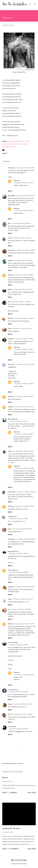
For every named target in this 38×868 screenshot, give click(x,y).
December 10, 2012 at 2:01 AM (22, 529)
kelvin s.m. (11, 451)
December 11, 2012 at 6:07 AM (24, 675)
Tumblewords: (12, 516)
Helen (10, 599)
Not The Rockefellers (15, 4)
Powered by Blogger (19, 860)
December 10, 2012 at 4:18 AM (26, 539)
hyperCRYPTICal (13, 551)
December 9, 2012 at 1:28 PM (24, 339)
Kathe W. (11, 339)
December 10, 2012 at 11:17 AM (23, 599)
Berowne (11, 318)
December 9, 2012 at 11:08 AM (21, 302)
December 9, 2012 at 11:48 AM (24, 318)
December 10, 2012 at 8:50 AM (19, 572)
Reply (10, 191)
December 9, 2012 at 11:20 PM (19, 519)
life (13, 144)
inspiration (7, 144)
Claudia (10, 260)
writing (12, 147)
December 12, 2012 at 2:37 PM (19, 729)
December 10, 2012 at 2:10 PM (19, 645)
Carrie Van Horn (13, 690)
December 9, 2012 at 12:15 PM (22, 329)
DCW (10, 329)
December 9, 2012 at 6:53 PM (24, 349)
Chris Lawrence (13, 570)
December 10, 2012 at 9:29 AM (25, 587)
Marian (10, 289)
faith (24, 141)
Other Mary (12, 492)
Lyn (9, 609)
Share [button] (5, 154)
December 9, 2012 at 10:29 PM (26, 492)
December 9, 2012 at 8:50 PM (24, 434)
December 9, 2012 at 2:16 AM (23, 260)
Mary (10, 223)
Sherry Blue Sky (13, 419)
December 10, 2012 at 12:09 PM (21, 609)
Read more (32, 793)
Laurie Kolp (11, 250)
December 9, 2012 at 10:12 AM (23, 289)
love (21, 144)
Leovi (10, 529)
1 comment (13, 793)
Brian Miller (12, 196)
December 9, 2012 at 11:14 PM (24, 468)
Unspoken (11, 587)
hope (28, 141)
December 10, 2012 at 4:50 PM (23, 704)
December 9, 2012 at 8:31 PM (18, 421)
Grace (10, 238)
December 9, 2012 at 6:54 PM (24, 396)
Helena (10, 704)
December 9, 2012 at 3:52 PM (25, 364)
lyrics (25, 144)
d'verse (18, 141)
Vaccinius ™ (11, 364)
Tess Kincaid (12, 727)
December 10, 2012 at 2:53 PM (19, 692)
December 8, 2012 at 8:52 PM (22, 223)
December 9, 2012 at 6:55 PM (24, 183)
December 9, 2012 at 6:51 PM (24, 384)
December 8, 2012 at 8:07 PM (26, 168)
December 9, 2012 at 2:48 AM (24, 275)
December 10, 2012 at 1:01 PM (25, 624)
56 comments (14, 849)
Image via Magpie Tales (19, 72)
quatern (5, 147)
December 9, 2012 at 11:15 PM (25, 506)
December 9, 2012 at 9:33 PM (25, 451)
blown (5, 777)
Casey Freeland (13, 642)
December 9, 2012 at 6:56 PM (24, 210)
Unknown (17, 181)
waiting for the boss (11, 828)
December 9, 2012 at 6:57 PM (24, 407)
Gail (9, 302)
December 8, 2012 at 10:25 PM (26, 250)
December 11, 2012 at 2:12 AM (23, 714)
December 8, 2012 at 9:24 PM (22, 238)
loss (17, 144)
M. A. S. (10, 714)
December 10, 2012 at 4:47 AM (19, 553)
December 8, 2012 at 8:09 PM (26, 196)
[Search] (30, 3)
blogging (11, 141)
